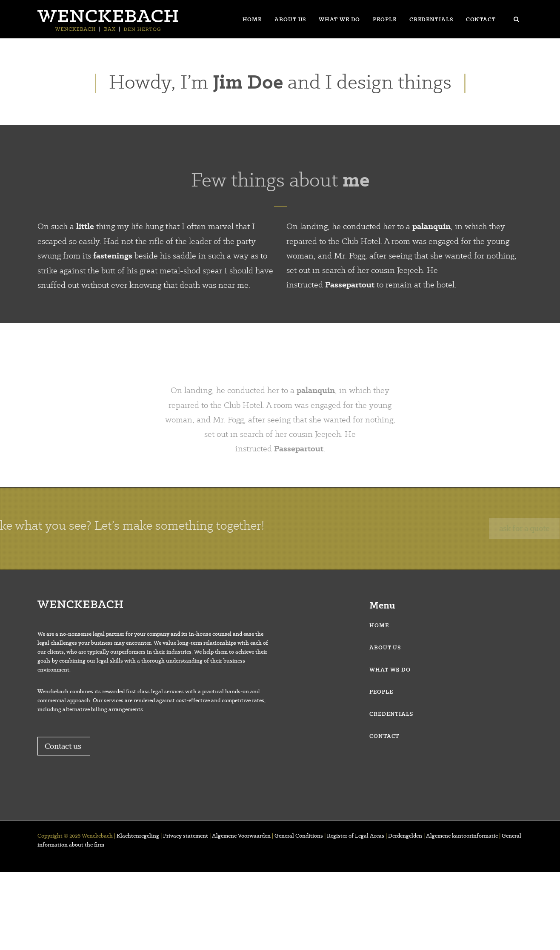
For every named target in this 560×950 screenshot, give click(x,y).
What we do (339, 19)
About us (290, 19)
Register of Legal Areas (356, 836)
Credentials (431, 19)
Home (252, 19)
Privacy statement (186, 836)
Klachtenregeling (138, 836)
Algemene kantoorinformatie (462, 836)
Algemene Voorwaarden (241, 836)
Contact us (64, 760)
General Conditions (299, 836)
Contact (481, 19)
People (384, 19)
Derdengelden (405, 836)
